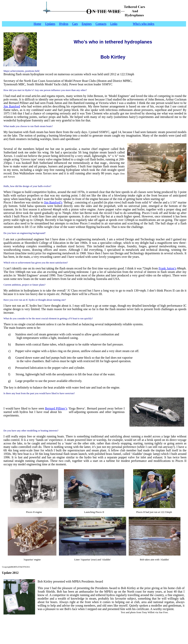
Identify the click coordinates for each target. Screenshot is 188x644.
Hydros (64, 24)
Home (37, 24)
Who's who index (144, 24)
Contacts (101, 24)
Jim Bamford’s (53, 202)
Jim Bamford (12, 106)
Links (114, 24)
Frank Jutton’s (167, 268)
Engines (87, 24)
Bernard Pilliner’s (56, 408)
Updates (50, 24)
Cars (75, 24)
